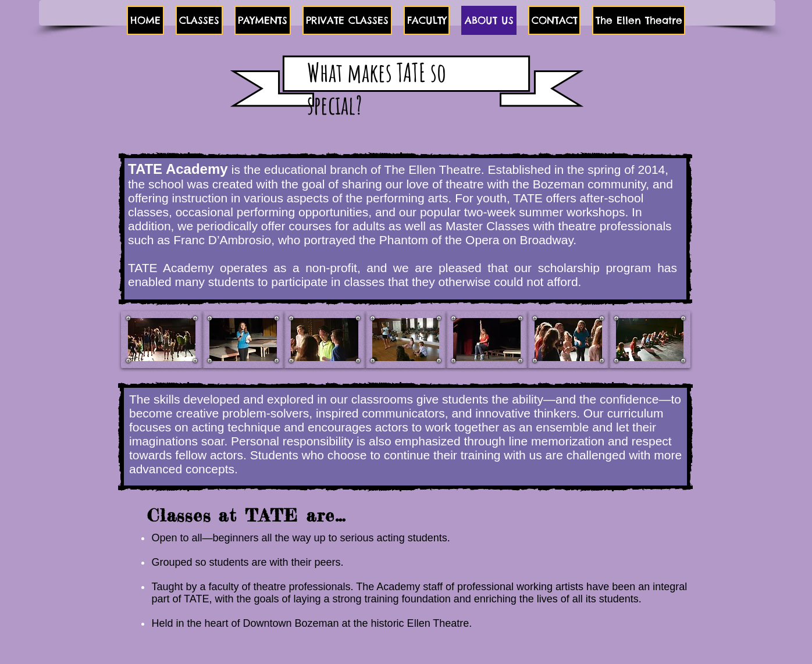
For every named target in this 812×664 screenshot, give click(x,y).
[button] (199, 20)
